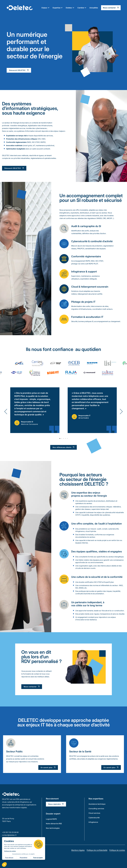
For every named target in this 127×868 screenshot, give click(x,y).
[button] (6, 412)
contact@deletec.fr (9, 835)
